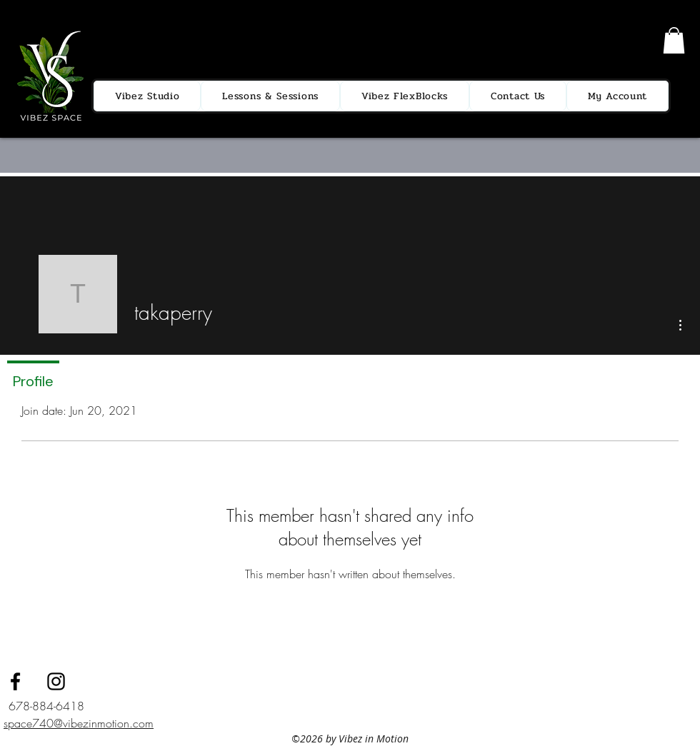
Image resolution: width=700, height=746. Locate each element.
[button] (674, 40)
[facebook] (15, 681)
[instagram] (56, 681)
